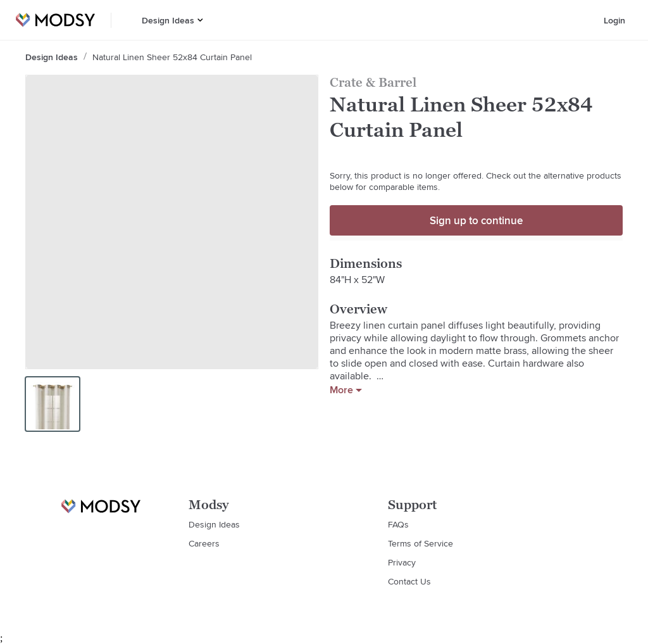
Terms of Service (421, 543)
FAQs (398, 524)
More (346, 390)
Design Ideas (168, 20)
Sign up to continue (476, 220)
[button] (200, 20)
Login (614, 20)
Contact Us (409, 581)
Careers (204, 543)
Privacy (402, 562)
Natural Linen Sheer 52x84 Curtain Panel (172, 57)
